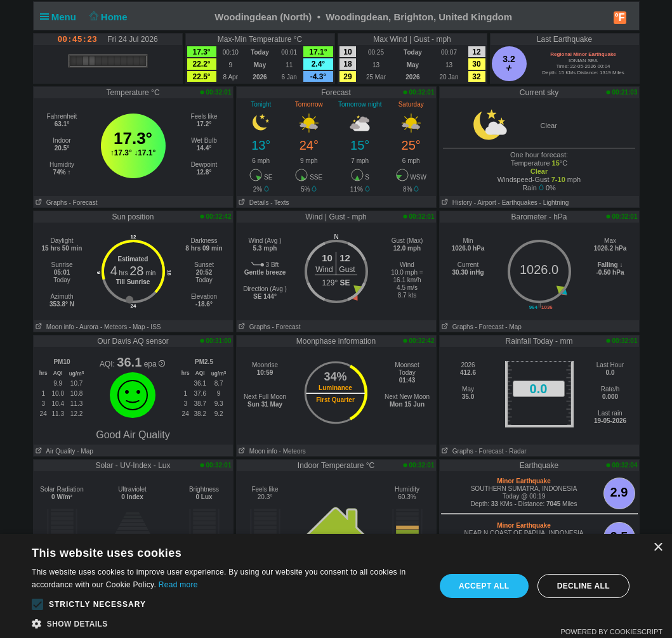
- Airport (485, 203)
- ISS (154, 327)
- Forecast (83, 203)
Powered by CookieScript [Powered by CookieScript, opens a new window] (611, 632)
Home (107, 17)
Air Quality (55, 451)
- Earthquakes (518, 203)
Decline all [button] (583, 586)
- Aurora (88, 327)
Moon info (54, 327)
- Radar (516, 451)
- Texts (280, 203)
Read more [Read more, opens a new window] (178, 585)
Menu (61, 17)
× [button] (658, 548)
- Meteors (114, 327)
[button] (37, 604)
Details (253, 203)
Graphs (50, 203)
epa (155, 364)
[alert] (336, 586)
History (456, 203)
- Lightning (554, 203)
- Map (137, 327)
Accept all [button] (484, 586)
